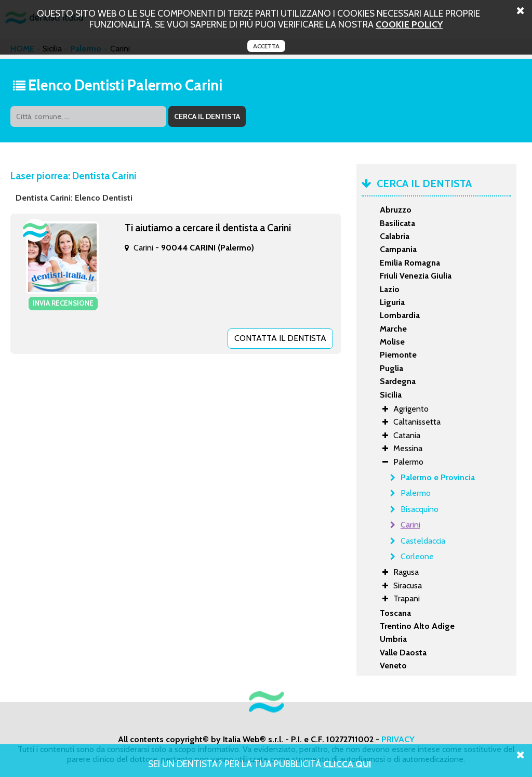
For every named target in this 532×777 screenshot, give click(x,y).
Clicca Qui (347, 764)
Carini (410, 525)
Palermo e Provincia (438, 477)
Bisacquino (420, 509)
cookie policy (409, 24)
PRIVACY (398, 739)
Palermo (416, 493)
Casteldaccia (423, 541)
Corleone (417, 556)
